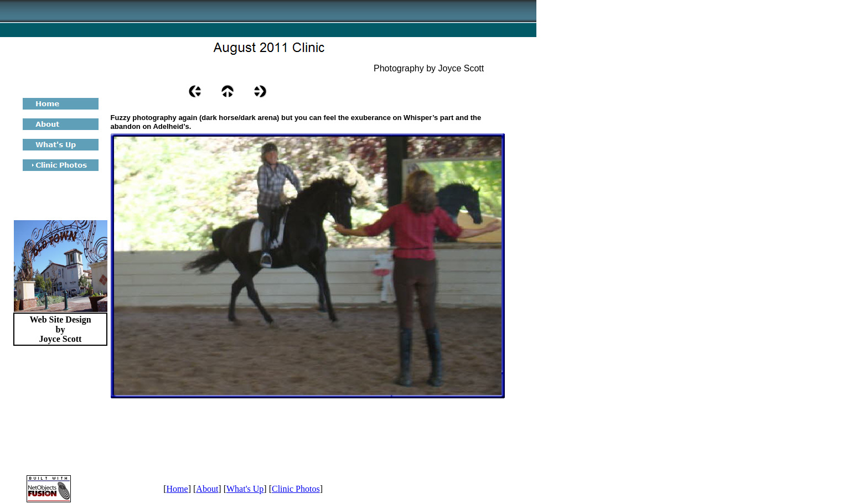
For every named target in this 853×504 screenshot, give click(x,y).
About (207, 489)
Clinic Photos (296, 489)
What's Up (245, 489)
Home (177, 489)
